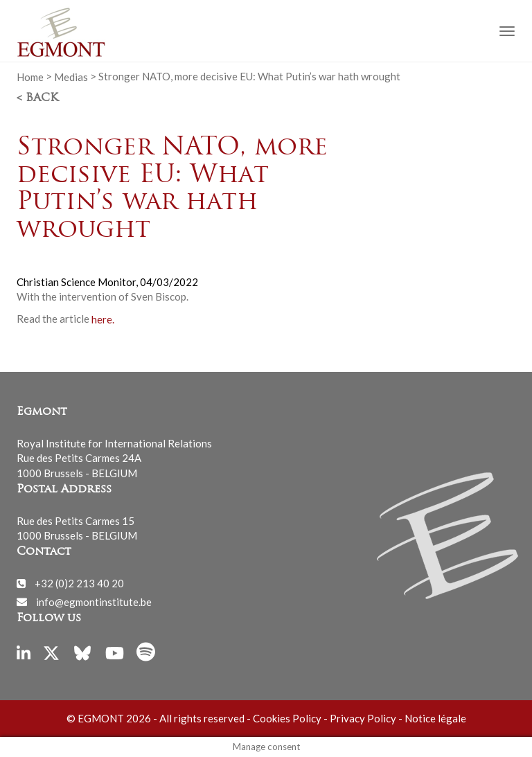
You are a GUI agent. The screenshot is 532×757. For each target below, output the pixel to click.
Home (30, 76)
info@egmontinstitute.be (94, 601)
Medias (71, 76)
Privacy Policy (363, 718)
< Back (37, 98)
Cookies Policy (287, 718)
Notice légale (435, 718)
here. (103, 319)
